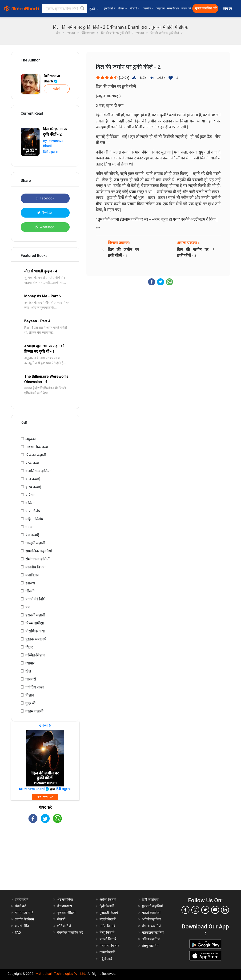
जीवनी (30, 591)
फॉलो (57, 89)
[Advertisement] (45, 861)
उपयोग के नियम (24, 919)
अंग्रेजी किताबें (108, 899)
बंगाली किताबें (108, 939)
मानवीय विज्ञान (35, 567)
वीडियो (135, 8)
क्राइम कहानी (34, 711)
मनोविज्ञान (32, 575)
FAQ (18, 932)
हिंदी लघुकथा (51, 152)
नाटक (29, 527)
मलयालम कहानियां (153, 932)
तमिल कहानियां (151, 939)
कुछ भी (30, 703)
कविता (30, 503)
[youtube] (215, 910)
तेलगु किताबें (107, 932)
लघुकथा (31, 439)
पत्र (28, 607)
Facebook (45, 198)
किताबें (123, 8)
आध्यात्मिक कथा (37, 447)
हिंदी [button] (93, 9)
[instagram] (195, 910)
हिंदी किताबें (107, 906)
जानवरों (31, 679)
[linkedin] (225, 910)
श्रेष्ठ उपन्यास (64, 906)
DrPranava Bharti (52, 79)
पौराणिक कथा (35, 631)
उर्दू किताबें (106, 959)
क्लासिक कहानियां (38, 471)
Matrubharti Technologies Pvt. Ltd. (61, 974)
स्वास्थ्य (30, 583)
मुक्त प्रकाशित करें (206, 8)
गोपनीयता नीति (24, 913)
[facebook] (185, 910)
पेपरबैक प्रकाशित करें (70, 932)
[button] (83, 8)
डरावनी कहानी (35, 615)
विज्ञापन (161, 8)
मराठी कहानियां (151, 913)
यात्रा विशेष (33, 511)
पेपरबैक (148, 8)
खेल (28, 671)
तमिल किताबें (107, 926)
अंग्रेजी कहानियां (152, 919)
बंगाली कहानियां (152, 926)
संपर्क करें (186, 8)
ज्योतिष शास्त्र (35, 687)
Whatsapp (45, 227)
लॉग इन (228, 9)
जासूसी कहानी (35, 543)
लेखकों (61, 919)
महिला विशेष (34, 519)
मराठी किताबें (108, 919)
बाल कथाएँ (33, 479)
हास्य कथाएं (33, 487)
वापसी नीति (22, 926)
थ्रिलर (29, 647)
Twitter (45, 213)
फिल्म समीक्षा (35, 623)
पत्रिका (30, 495)
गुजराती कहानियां (152, 906)
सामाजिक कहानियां (39, 551)
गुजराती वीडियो (66, 913)
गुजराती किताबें (109, 913)
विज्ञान (30, 695)
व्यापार (30, 663)
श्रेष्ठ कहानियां (65, 899)
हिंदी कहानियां (150, 899)
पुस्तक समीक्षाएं (36, 639)
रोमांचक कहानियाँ (37, 559)
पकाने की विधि (35, 599)
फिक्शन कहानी (36, 455)
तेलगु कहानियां (151, 946)
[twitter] (205, 910)
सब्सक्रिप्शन (173, 8)
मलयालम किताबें (109, 946)
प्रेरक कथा (32, 463)
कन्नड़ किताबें (107, 952)
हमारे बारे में (110, 8)
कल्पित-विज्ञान (35, 655)
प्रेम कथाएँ (32, 535)
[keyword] (64, 8)
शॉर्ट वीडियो (64, 926)
